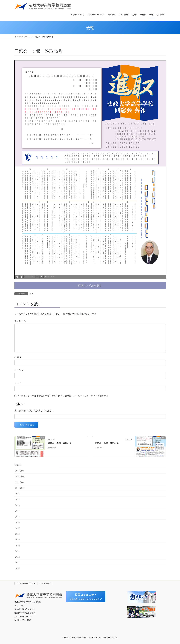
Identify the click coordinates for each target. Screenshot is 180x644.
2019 (18, 540)
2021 (31, 294)
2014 (18, 511)
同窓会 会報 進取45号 (60, 443)
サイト (18, 383)
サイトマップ (45, 583)
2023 (18, 563)
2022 (18, 557)
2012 (18, 499)
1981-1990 (20, 476)
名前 (18, 357)
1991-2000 (20, 482)
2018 (18, 534)
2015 (18, 517)
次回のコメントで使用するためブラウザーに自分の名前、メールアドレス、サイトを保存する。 (64, 396)
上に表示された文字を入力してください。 (35, 411)
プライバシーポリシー (26, 583)
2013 (18, 505)
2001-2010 (20, 488)
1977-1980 (20, 471)
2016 (18, 522)
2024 (18, 568)
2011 (18, 494)
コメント (20, 321)
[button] (90, 285)
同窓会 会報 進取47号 (107, 443)
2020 (18, 545)
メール (19, 370)
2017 (18, 528)
